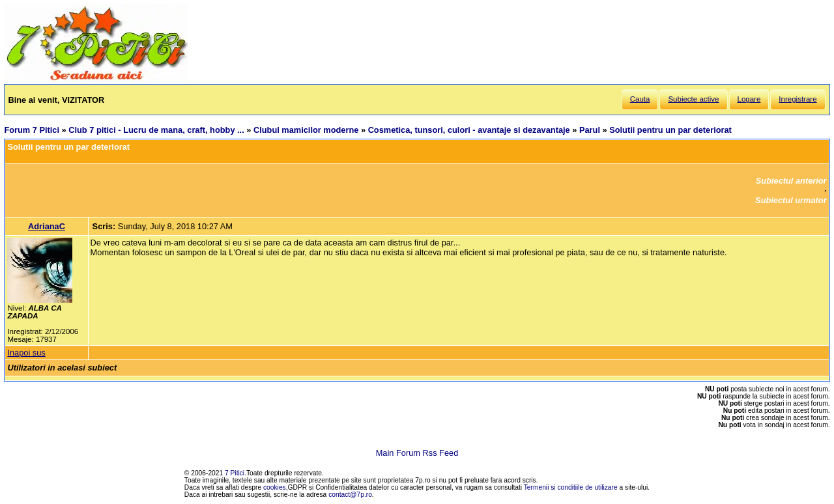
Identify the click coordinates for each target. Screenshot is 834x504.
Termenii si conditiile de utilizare (571, 487)
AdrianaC (47, 226)
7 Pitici (235, 473)
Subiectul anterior (791, 181)
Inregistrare (798, 99)
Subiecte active (693, 99)
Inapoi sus (26, 353)
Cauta (640, 99)
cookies (275, 487)
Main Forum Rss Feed (417, 453)
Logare (749, 99)
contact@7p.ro (350, 495)
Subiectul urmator (791, 200)
